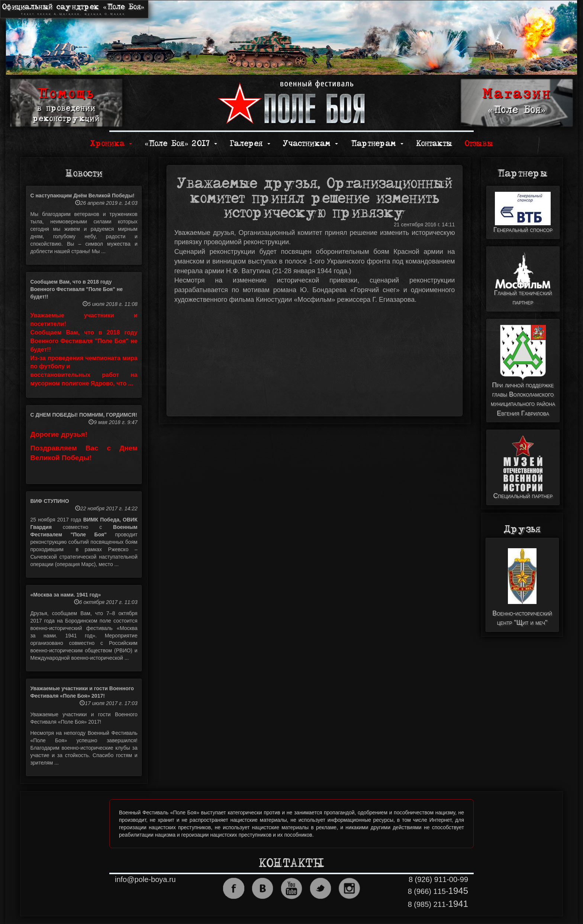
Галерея (250, 144)
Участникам (310, 144)
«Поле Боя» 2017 (181, 144)
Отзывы (479, 144)
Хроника (111, 144)
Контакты (434, 144)
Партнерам (377, 144)
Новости (84, 174)
